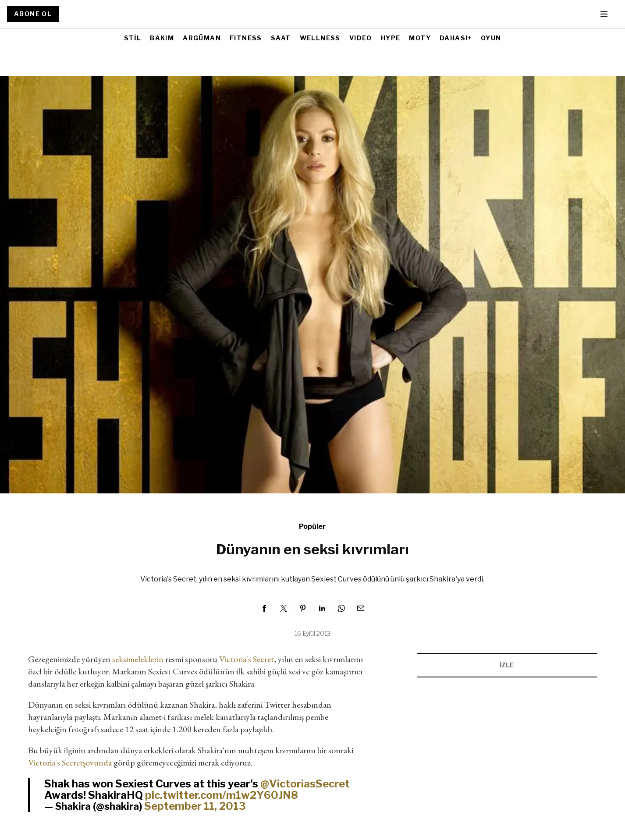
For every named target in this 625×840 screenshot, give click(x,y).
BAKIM (162, 38)
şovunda (97, 762)
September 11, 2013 (195, 806)
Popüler (312, 526)
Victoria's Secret (247, 659)
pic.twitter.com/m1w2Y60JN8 (222, 795)
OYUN (491, 38)
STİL (133, 38)
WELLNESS (320, 38)
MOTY (420, 38)
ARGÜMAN (202, 38)
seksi (120, 659)
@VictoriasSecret (305, 784)
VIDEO (361, 38)
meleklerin (146, 659)
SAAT (281, 38)
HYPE (391, 38)
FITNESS (246, 38)
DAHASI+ (456, 38)
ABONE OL (33, 14)
